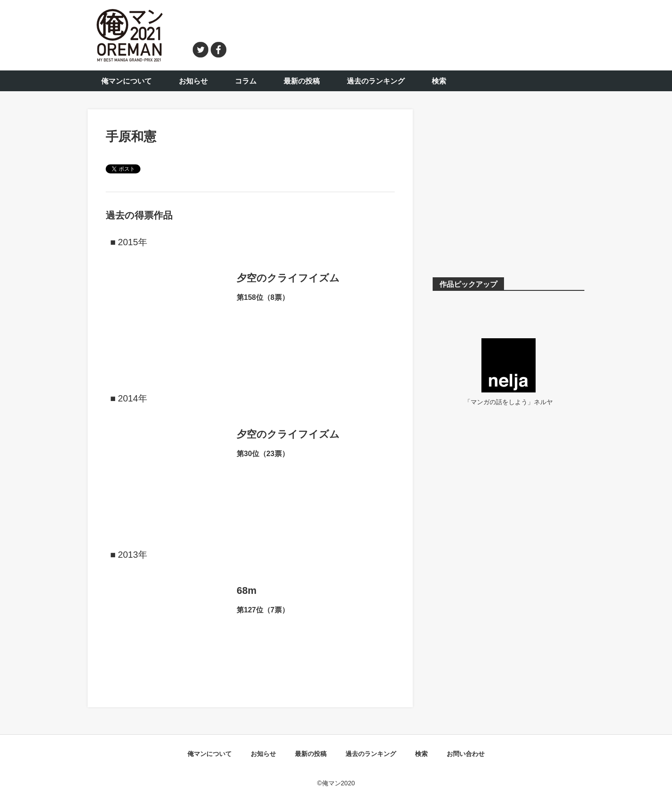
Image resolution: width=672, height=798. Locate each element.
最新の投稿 (302, 81)
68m (247, 590)
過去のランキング (376, 81)
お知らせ (193, 81)
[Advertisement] (411, 34)
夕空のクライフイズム (288, 278)
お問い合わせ (466, 754)
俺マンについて (126, 81)
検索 (439, 81)
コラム (246, 81)
